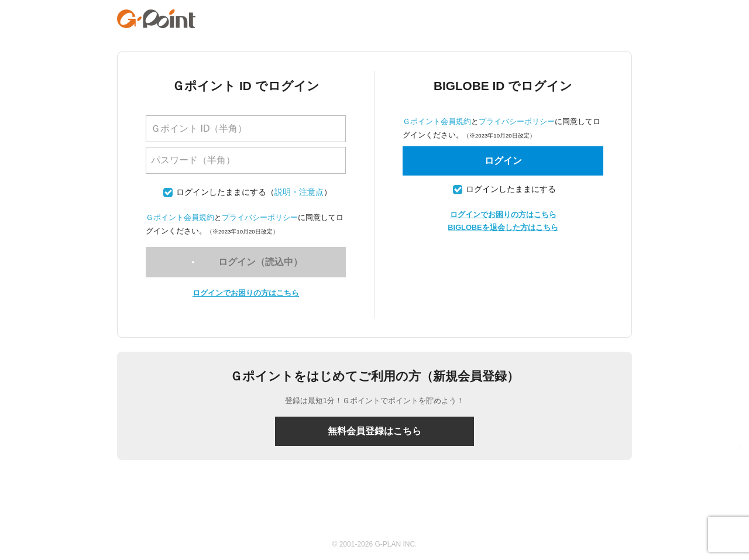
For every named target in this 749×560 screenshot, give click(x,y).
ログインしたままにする (221, 192)
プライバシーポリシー (260, 217)
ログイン (503, 161)
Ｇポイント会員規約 (180, 217)
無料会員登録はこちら (374, 431)
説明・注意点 (299, 192)
